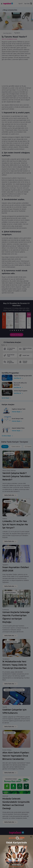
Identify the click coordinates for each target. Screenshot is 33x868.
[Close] (31, 837)
